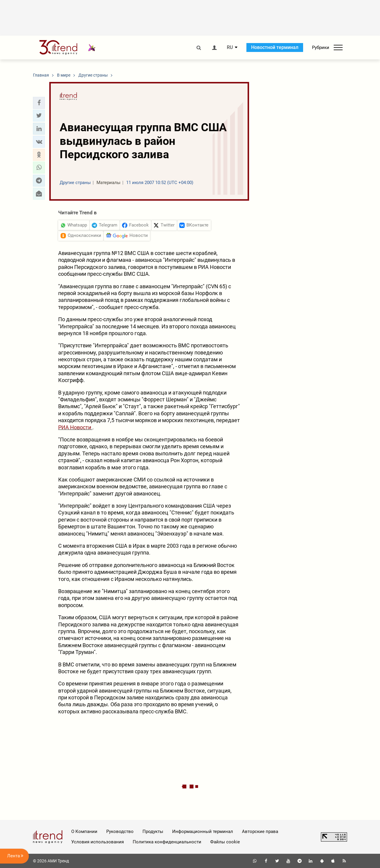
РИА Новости (75, 427)
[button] (39, 103)
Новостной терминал (275, 47)
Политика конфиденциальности (167, 842)
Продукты (153, 831)
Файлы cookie (225, 842)
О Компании (84, 831)
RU (230, 47)
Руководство (120, 831)
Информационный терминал (203, 831)
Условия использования (98, 842)
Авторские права (260, 831)
